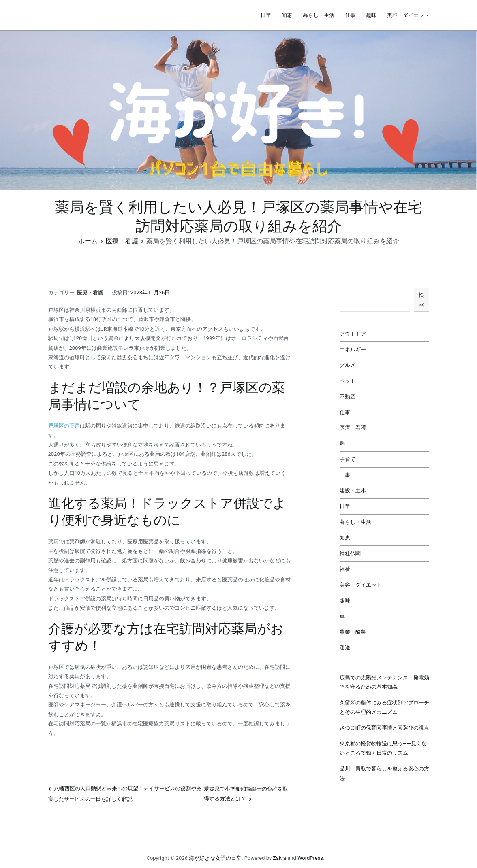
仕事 (350, 15)
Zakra (279, 858)
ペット (348, 381)
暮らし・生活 (319, 15)
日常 (266, 15)
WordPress (310, 858)
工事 (345, 475)
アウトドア (353, 334)
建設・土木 (353, 490)
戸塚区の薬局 (64, 426)
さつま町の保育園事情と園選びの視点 (384, 728)
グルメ (348, 365)
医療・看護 (90, 293)
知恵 (287, 15)
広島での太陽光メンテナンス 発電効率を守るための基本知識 (384, 682)
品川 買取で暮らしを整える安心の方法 (384, 773)
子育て (348, 459)
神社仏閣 (350, 554)
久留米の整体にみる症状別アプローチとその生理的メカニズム (384, 707)
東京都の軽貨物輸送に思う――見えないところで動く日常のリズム (383, 748)
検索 (421, 300)
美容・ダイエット (408, 15)
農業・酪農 (353, 632)
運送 (345, 648)
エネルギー (353, 350)
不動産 (348, 397)
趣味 (371, 15)
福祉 (345, 569)
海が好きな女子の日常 (215, 858)
